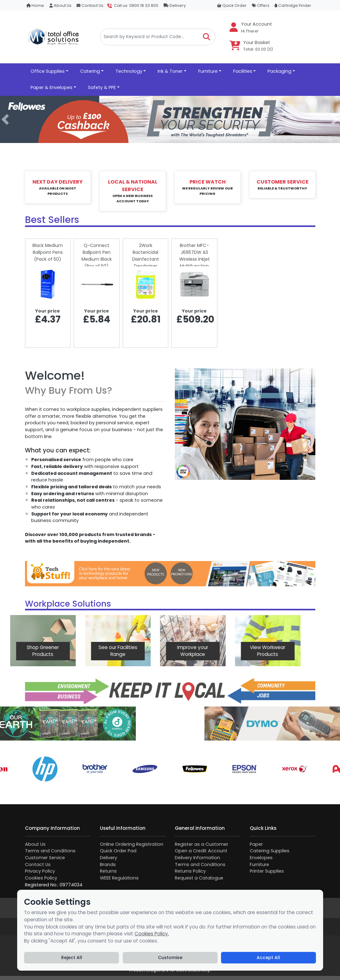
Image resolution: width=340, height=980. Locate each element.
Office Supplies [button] (48, 71)
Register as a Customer (202, 844)
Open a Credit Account (201, 851)
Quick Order (232, 5)
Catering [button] (90, 71)
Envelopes (261, 858)
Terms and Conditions (50, 851)
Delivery (175, 5)
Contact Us (90, 5)
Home (35, 5)
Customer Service (45, 858)
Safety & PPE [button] (102, 87)
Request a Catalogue (199, 878)
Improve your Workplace (134, 651)
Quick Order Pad (118, 851)
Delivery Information (197, 858)
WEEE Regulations (119, 878)
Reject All (72, 958)
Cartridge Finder (293, 5)
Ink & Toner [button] (170, 71)
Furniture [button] (208, 71)
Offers (261, 5)
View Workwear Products (209, 651)
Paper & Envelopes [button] (52, 87)
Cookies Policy (41, 878)
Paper (256, 844)
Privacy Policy (40, 871)
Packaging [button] (279, 71)
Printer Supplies (267, 871)
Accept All (268, 958)
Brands (108, 864)
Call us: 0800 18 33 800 (136, 5)
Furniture (259, 864)
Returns (108, 871)
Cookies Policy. (152, 934)
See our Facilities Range (59, 651)
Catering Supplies (270, 851)
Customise (170, 958)
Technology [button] (129, 71)
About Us (60, 5)
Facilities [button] (243, 71)
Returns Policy (190, 871)
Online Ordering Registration (132, 844)
